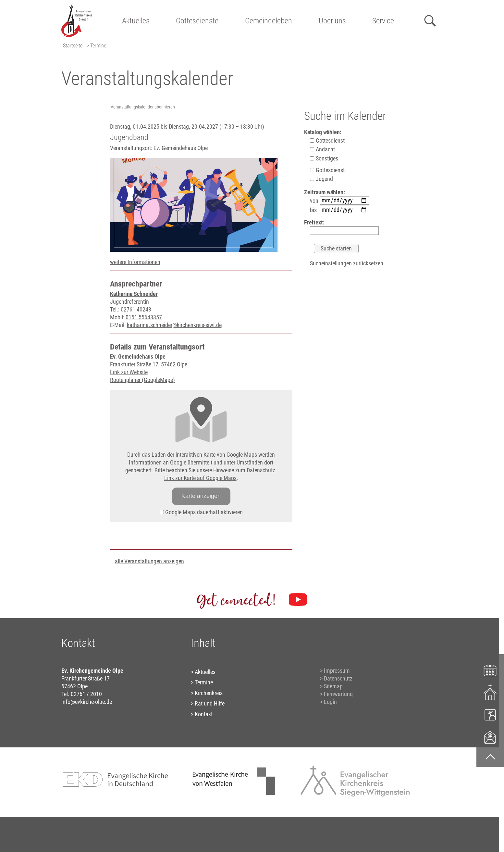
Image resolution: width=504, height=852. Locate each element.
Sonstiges (324, 158)
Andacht (322, 149)
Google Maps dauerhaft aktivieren (201, 512)
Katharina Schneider (134, 294)
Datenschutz (338, 678)
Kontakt (204, 714)
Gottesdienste (197, 21)
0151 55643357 (144, 317)
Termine (204, 682)
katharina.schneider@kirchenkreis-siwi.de (174, 325)
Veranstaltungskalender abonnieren (143, 107)
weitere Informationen (135, 262)
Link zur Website (129, 372)
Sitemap (333, 686)
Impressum (337, 671)
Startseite (73, 46)
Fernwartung (338, 694)
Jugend (321, 179)
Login (330, 702)
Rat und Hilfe (210, 703)
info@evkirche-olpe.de (87, 702)
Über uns (332, 21)
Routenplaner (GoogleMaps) (142, 380)
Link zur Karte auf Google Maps (200, 478)
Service (383, 21)
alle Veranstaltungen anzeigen (149, 561)
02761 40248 (136, 309)
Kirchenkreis (209, 693)
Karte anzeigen (201, 496)
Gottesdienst (327, 140)
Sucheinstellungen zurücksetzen (347, 263)
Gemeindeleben (269, 21)
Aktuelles (136, 21)
